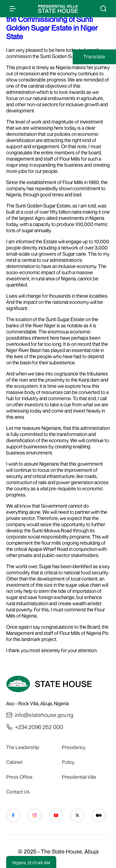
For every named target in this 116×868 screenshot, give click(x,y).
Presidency (74, 747)
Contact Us (18, 792)
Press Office (19, 777)
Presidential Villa (79, 777)
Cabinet (14, 762)
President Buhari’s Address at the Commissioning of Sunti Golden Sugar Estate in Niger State (53, 23)
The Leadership (23, 747)
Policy (68, 762)
